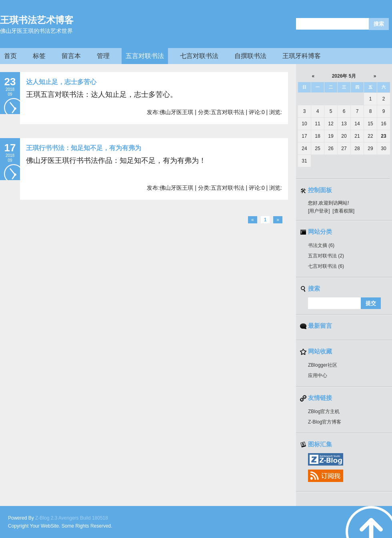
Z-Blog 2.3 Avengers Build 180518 (72, 518)
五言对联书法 (145, 56)
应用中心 (318, 375)
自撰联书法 (250, 56)
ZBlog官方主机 (324, 412)
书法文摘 (321, 245)
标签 (39, 56)
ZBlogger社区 (323, 365)
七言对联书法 (199, 56)
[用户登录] (319, 211)
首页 (10, 56)
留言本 (71, 56)
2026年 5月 (344, 76)
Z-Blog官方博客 (325, 422)
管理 (103, 56)
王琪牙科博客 (302, 56)
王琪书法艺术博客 (37, 20)
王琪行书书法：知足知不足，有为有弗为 (84, 148)
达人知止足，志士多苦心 (61, 82)
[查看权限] (343, 211)
